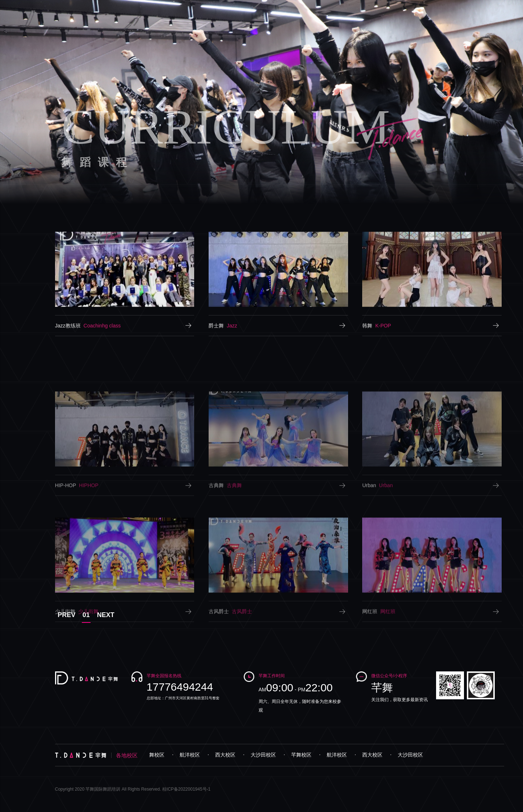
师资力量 (305, 9)
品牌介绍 (232, 9)
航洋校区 (192, 755)
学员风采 (341, 9)
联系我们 (486, 9)
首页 (202, 9)
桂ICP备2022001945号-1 (186, 789)
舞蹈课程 (268, 9)
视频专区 (377, 9)
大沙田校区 (266, 755)
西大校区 (228, 755)
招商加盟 (449, 9)
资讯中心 (413, 9)
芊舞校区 (157, 755)
